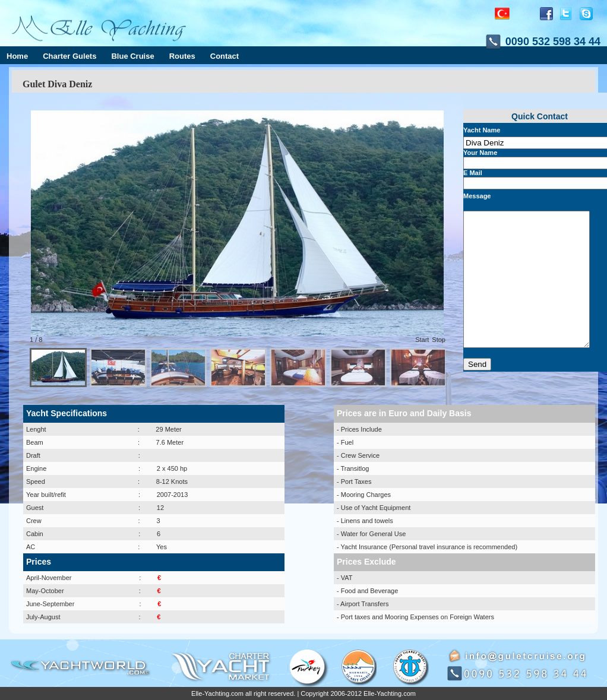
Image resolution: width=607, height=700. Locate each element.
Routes (182, 56)
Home (17, 56)
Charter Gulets (69, 56)
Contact (225, 56)
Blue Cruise (132, 56)
